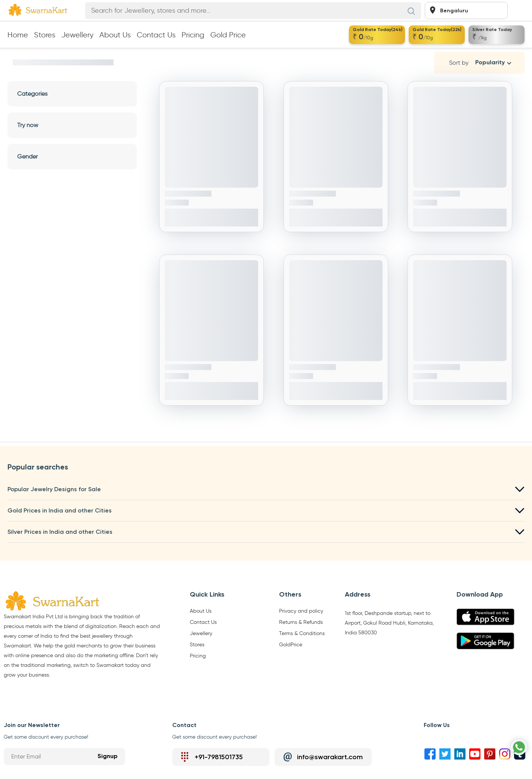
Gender (72, 156)
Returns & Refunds (301, 622)
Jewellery (77, 35)
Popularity (490, 63)
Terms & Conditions (302, 634)
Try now (72, 125)
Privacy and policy (301, 611)
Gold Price (228, 35)
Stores (45, 35)
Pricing (193, 35)
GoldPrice (291, 645)
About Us (115, 35)
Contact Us (156, 35)
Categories (72, 94)
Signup (108, 757)
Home (18, 35)
